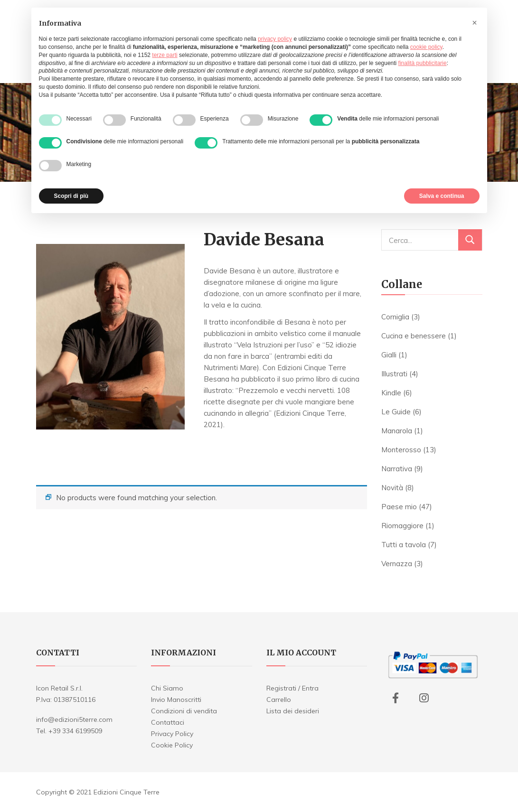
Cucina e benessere (414, 336)
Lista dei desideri (293, 711)
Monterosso (401, 450)
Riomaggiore (402, 526)
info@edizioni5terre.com (74, 719)
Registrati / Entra (292, 688)
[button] (475, 23)
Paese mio (399, 507)
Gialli (389, 355)
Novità (392, 488)
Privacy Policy (172, 734)
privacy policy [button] (275, 39)
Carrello (279, 700)
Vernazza (397, 564)
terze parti (165, 55)
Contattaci (168, 722)
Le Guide (396, 412)
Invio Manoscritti (176, 700)
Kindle (391, 393)
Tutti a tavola (404, 545)
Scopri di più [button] (71, 196)
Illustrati (394, 374)
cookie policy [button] (426, 47)
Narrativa (397, 469)
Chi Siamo (167, 688)
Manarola (397, 431)
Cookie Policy (172, 745)
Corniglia (395, 317)
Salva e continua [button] (442, 196)
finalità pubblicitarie (423, 63)
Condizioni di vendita (184, 711)
